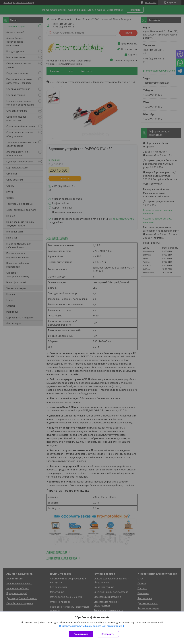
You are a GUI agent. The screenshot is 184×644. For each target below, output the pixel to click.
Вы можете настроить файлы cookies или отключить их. (91, 626)
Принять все (81, 634)
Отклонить (108, 634)
